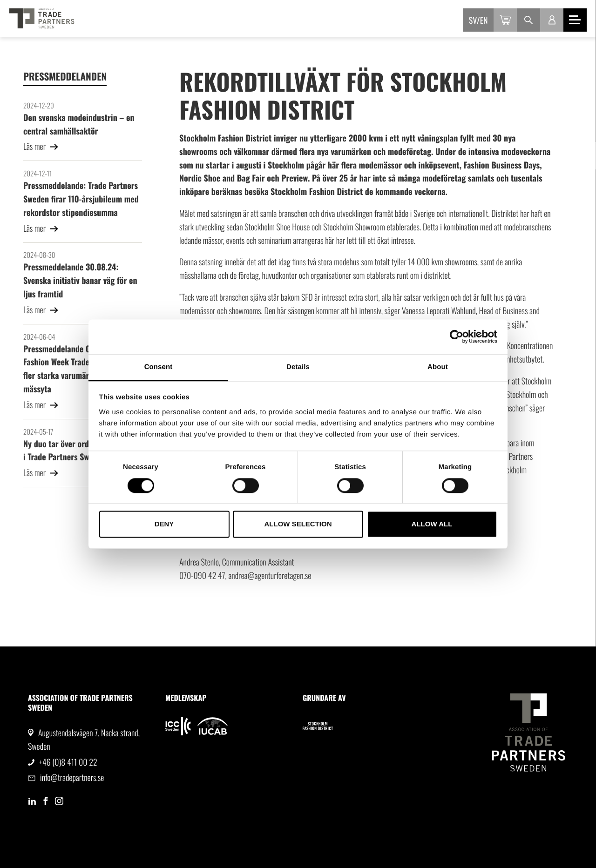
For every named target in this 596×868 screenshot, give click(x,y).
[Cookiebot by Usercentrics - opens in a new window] (457, 336)
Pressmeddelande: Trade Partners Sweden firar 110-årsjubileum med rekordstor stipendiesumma (81, 199)
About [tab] (438, 367)
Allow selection (298, 524)
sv (473, 20)
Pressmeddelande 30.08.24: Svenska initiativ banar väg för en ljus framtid (80, 281)
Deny (164, 524)
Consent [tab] (159, 367)
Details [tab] (298, 367)
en (484, 20)
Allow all (432, 524)
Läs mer (41, 147)
